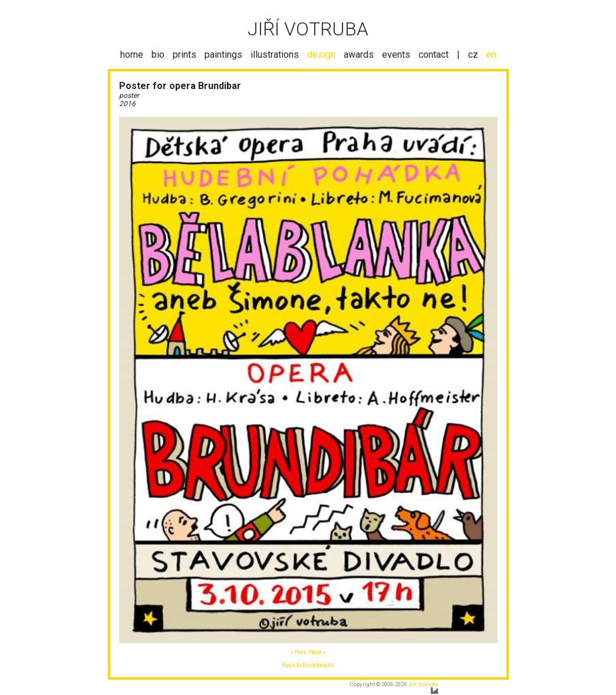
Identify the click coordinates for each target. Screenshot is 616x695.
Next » (317, 652)
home (132, 55)
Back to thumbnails (308, 665)
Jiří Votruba (423, 684)
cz (473, 55)
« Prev (299, 652)
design (321, 55)
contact (434, 55)
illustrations (275, 55)
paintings (223, 55)
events (396, 55)
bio (158, 55)
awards (359, 55)
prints (185, 55)
